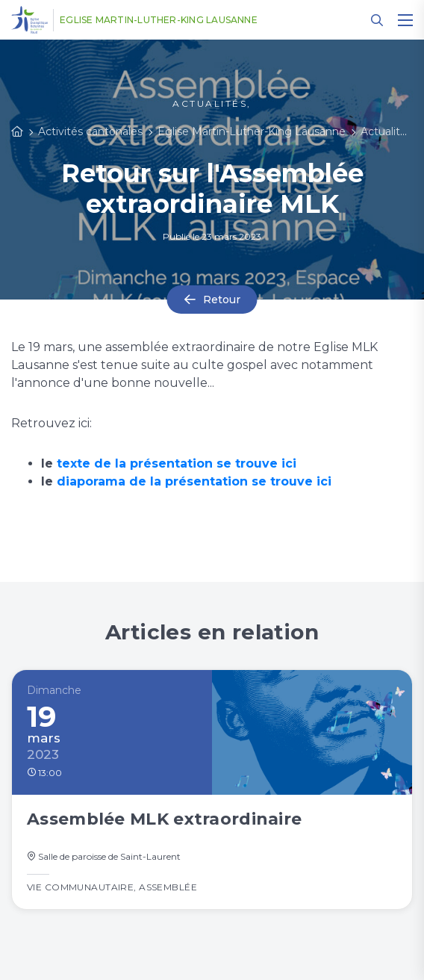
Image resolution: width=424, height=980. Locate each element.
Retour (222, 300)
